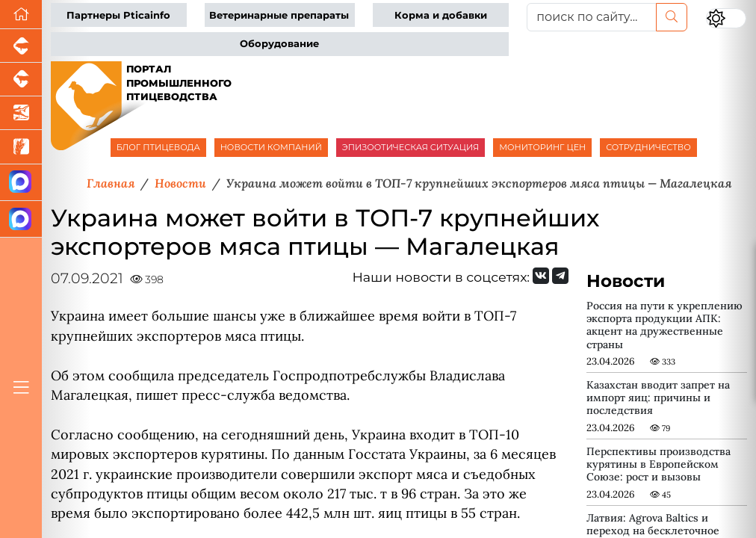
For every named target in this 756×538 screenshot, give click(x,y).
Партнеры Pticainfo (118, 15)
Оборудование (279, 44)
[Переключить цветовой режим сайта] (726, 18)
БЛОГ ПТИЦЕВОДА (158, 147)
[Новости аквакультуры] (21, 113)
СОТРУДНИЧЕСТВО (648, 147)
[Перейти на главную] (21, 15)
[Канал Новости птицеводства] (21, 183)
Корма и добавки (441, 15)
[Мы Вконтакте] (541, 276)
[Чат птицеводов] (21, 219)
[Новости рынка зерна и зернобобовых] (21, 147)
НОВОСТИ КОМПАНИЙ (271, 147)
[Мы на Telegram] (560, 276)
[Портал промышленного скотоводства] (21, 80)
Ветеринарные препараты (279, 15)
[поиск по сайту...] (592, 17)
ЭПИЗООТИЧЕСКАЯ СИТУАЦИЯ (410, 147)
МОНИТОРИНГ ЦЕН (542, 147)
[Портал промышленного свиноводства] (21, 46)
